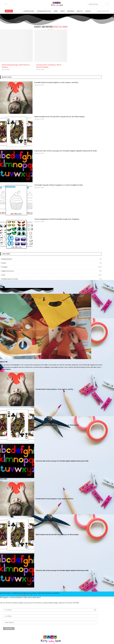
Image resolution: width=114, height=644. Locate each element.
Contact (88, 11)
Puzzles (51, 263)
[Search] (98, 4)
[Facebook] (5, 4)
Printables (71, 11)
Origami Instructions (44, 11)
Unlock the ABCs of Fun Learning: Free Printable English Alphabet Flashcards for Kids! (66, 151)
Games (56, 11)
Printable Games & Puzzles (51, 279)
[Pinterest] (7, 4)
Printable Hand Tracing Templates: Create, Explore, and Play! (56, 82)
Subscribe (9, 11)
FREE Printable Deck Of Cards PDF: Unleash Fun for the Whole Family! (59, 117)
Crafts (62, 11)
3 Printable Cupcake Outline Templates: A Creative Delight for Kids (58, 185)
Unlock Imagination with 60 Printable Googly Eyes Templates (57, 219)
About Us (80, 11)
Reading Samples (51, 259)
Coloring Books (28, 11)
